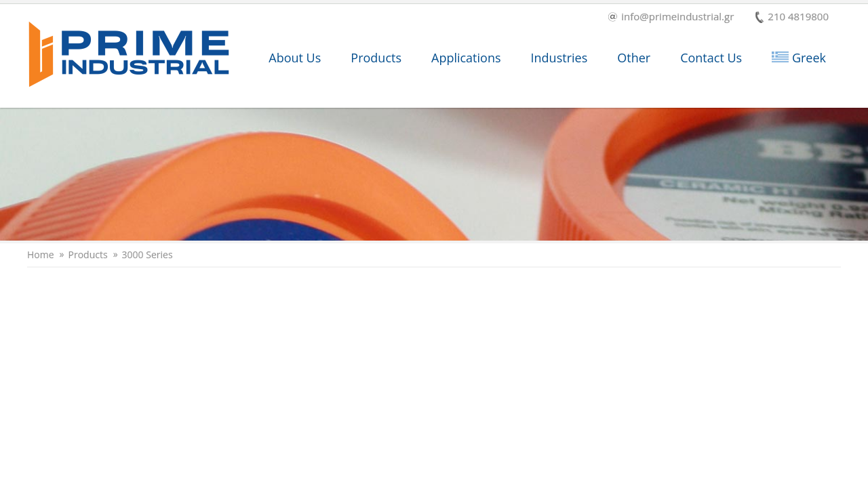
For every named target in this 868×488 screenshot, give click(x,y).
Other (634, 58)
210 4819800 (792, 17)
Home (41, 255)
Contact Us (711, 58)
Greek (799, 58)
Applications (466, 58)
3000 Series (147, 255)
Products (376, 58)
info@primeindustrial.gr (671, 17)
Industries (559, 58)
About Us (295, 58)
